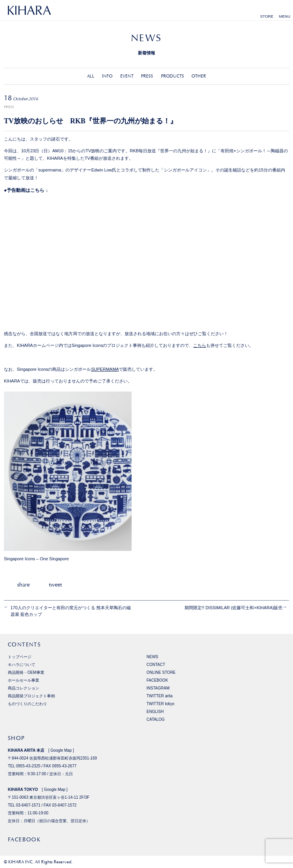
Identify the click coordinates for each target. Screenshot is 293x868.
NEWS (152, 657)
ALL (91, 76)
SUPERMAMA (105, 369)
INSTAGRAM (158, 688)
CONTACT (156, 665)
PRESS (147, 76)
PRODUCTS (173, 76)
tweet (55, 585)
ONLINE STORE (161, 672)
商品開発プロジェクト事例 (31, 696)
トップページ (20, 657)
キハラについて (22, 665)
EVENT (127, 76)
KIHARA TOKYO (23, 790)
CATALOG (156, 719)
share (24, 585)
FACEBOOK (157, 680)
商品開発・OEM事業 (26, 672)
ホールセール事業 (24, 680)
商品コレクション (24, 688)
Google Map (61, 750)
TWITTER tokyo (160, 704)
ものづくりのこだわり (27, 704)
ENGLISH (155, 712)
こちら (200, 345)
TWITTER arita (160, 696)
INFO (107, 76)
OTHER (199, 76)
